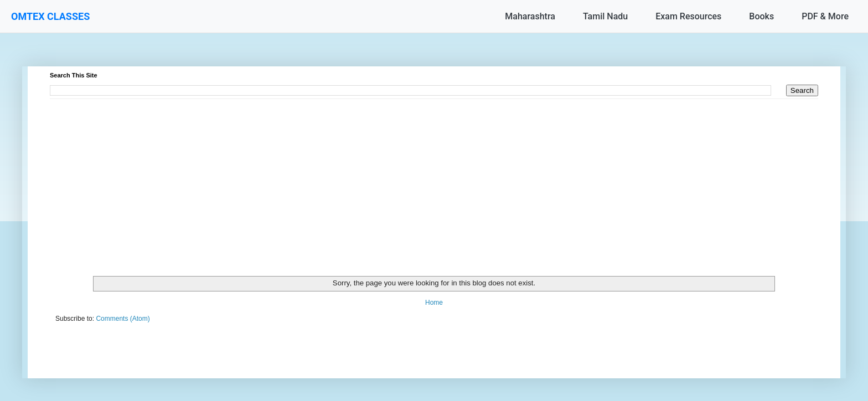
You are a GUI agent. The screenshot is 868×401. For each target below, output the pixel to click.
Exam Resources (688, 16)
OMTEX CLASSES (50, 16)
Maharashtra (530, 16)
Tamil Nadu (605, 16)
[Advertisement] (382, 176)
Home (434, 303)
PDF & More (825, 16)
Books (761, 16)
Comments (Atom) (123, 319)
